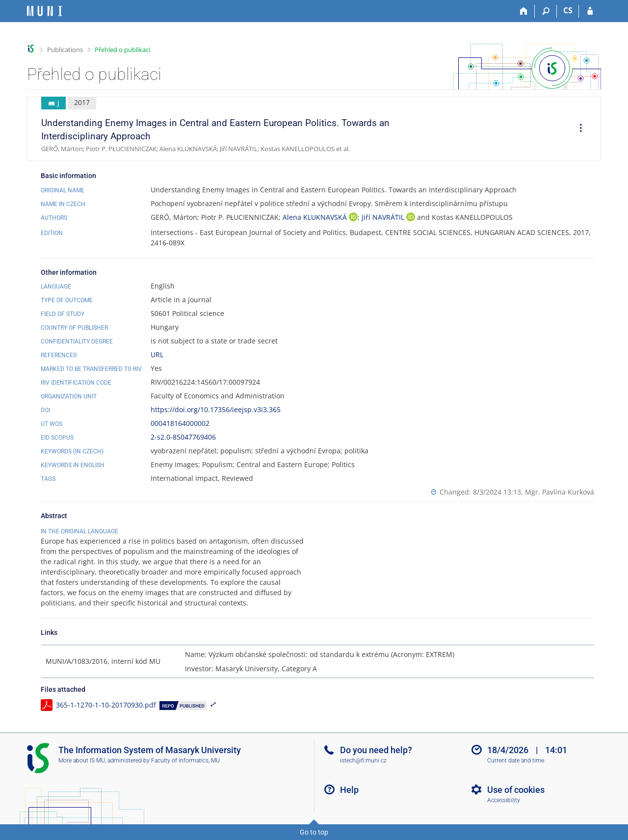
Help (349, 790)
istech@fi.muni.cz (363, 761)
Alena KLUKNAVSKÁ (316, 217)
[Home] (524, 11)
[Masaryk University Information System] (45, 11)
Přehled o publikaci (122, 50)
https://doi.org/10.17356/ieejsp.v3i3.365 (216, 409)
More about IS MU (82, 761)
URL (157, 354)
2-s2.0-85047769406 (183, 437)
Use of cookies (516, 790)
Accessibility (504, 800)
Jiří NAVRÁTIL (384, 217)
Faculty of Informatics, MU (185, 761)
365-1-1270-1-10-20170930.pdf (106, 705)
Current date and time (516, 761)
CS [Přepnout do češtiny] (568, 10)
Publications (65, 50)
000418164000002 (180, 423)
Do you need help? (376, 750)
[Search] (546, 11)
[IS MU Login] (590, 11)
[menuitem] (577, 129)
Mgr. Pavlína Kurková (560, 492)
